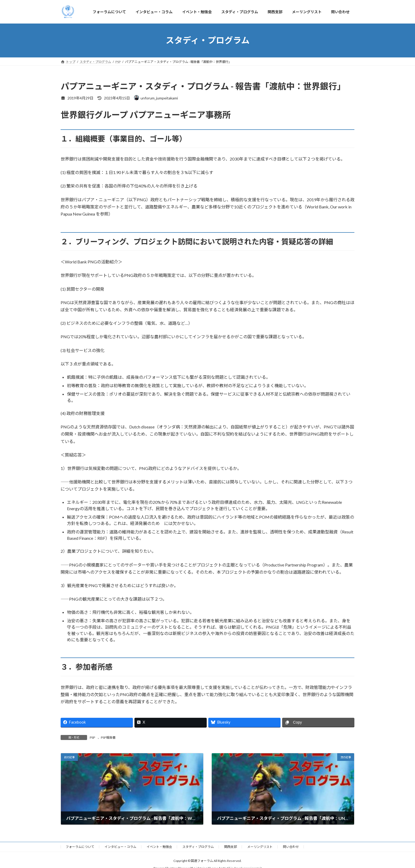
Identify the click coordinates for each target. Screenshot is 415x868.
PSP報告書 (108, 737)
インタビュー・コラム (120, 847)
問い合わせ (291, 847)
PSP (92, 737)
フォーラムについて (80, 847)
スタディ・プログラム (198, 847)
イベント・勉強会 (159, 847)
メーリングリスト (260, 847)
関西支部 (231, 847)
